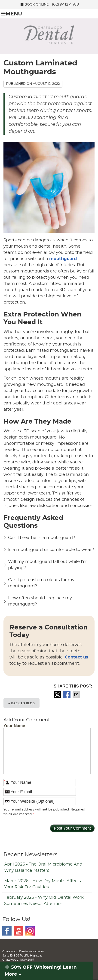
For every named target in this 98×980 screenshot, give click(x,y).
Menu (12, 14)
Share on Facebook (67, 695)
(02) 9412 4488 (65, 4)
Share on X (58, 695)
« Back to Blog (22, 703)
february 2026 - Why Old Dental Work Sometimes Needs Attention (44, 901)
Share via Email (77, 695)
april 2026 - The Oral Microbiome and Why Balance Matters (43, 867)
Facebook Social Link (7, 931)
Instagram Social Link (30, 931)
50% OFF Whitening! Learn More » (41, 971)
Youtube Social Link (18, 931)
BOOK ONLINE (35, 4)
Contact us (77, 657)
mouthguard (63, 259)
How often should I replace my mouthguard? (40, 601)
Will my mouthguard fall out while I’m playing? (48, 565)
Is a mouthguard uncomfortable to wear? (51, 550)
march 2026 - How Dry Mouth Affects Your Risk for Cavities (43, 884)
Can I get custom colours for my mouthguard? (41, 583)
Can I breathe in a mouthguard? (42, 538)
